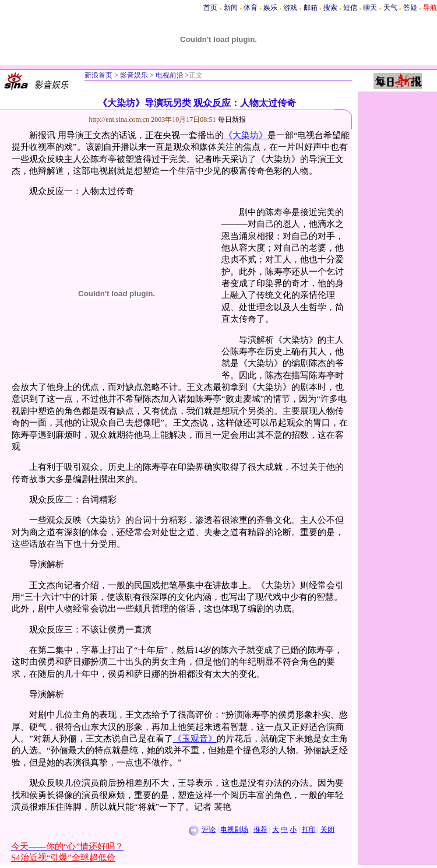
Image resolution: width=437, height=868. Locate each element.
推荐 (260, 830)
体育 (251, 8)
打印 (309, 830)
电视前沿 (169, 75)
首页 (210, 8)
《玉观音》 (195, 739)
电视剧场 (234, 830)
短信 (350, 8)
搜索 (330, 8)
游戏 (290, 8)
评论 (209, 830)
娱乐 (270, 8)
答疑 (410, 8)
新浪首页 (98, 75)
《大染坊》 (246, 135)
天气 (390, 8)
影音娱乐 (134, 75)
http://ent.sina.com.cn (120, 120)
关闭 (327, 830)
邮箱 (311, 8)
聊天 (370, 8)
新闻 (231, 8)
